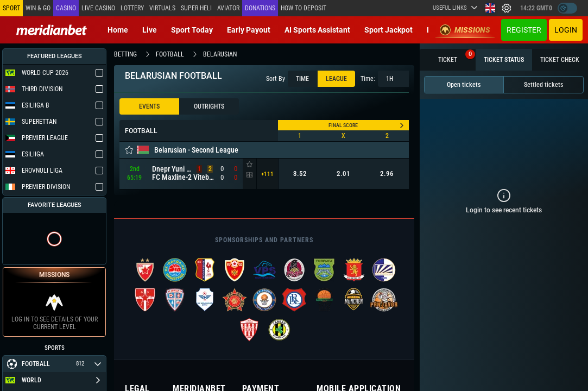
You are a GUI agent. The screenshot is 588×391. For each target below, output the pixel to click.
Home (118, 30)
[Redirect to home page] (52, 30)
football (170, 54)
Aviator (228, 8)
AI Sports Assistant (317, 30)
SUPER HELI (196, 8)
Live (150, 30)
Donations (260, 8)
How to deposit (304, 8)
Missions (465, 30)
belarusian (220, 54)
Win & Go (38, 8)
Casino (66, 8)
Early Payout (249, 30)
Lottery (132, 8)
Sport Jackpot (388, 30)
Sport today (192, 30)
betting (125, 54)
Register (524, 30)
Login (566, 30)
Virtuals (162, 8)
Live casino (98, 8)
